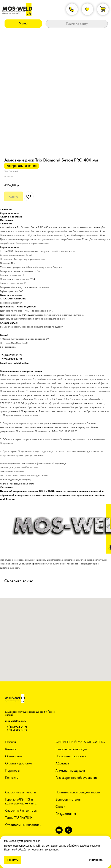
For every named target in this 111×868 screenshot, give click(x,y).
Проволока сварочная (71, 756)
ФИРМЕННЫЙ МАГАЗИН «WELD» (80, 742)
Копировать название (21, 166)
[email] (59, 832)
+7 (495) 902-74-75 (16, 727)
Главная (11, 742)
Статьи (60, 807)
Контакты (12, 778)
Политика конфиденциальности (78, 792)
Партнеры (12, 770)
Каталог (11, 749)
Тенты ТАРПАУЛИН (19, 818)
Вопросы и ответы (68, 799)
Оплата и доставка (19, 763)
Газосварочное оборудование (77, 778)
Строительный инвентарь (23, 825)
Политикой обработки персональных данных (31, 850)
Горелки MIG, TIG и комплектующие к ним (21, 801)
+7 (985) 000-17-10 (16, 730)
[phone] (69, 832)
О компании (14, 756)
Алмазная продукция (70, 770)
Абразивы (63, 763)
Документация (66, 814)
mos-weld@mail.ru (16, 721)
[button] (23, 23)
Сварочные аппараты (21, 792)
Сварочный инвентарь (21, 810)
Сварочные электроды (71, 749)
